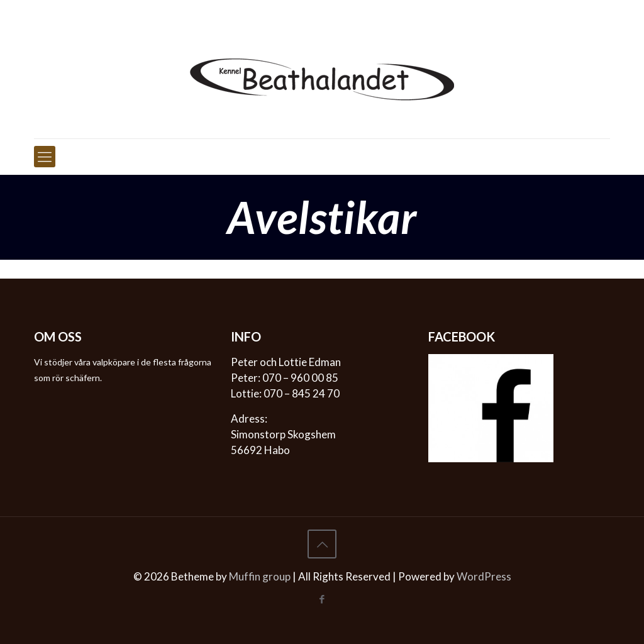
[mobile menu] (45, 157)
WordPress (484, 576)
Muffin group (260, 576)
